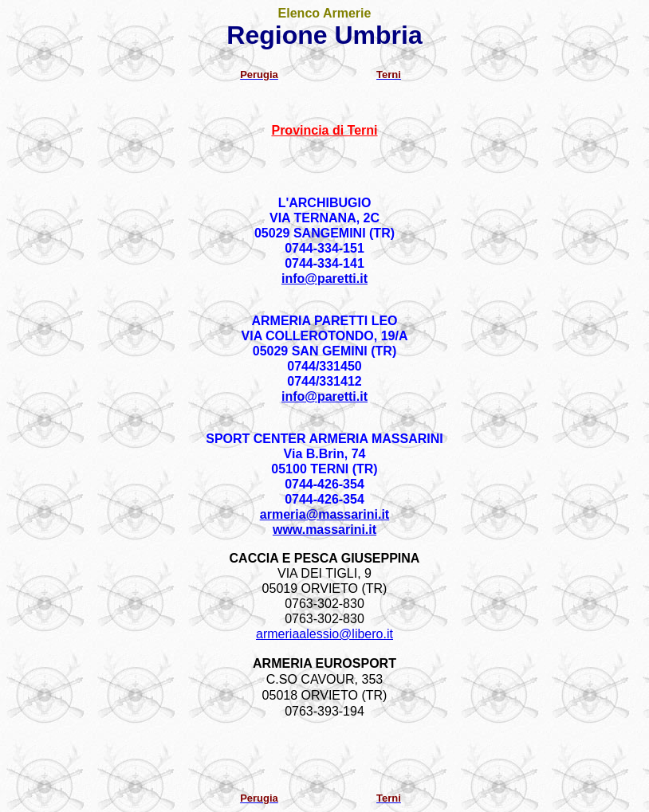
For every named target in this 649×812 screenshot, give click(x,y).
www (324, 530)
